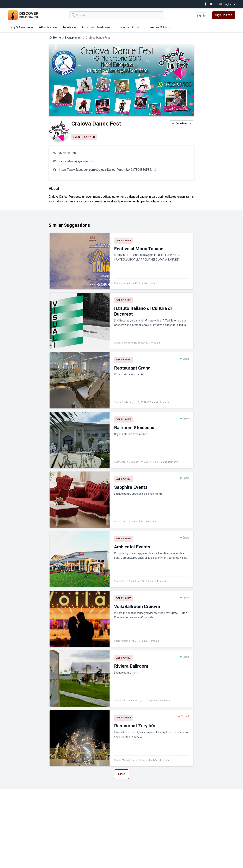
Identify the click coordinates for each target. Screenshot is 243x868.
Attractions (48, 27)
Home (57, 38)
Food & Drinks (131, 27)
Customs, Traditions (98, 27)
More (122, 774)
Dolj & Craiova (21, 27)
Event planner (73, 38)
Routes (69, 27)
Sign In (201, 15)
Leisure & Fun (160, 27)
